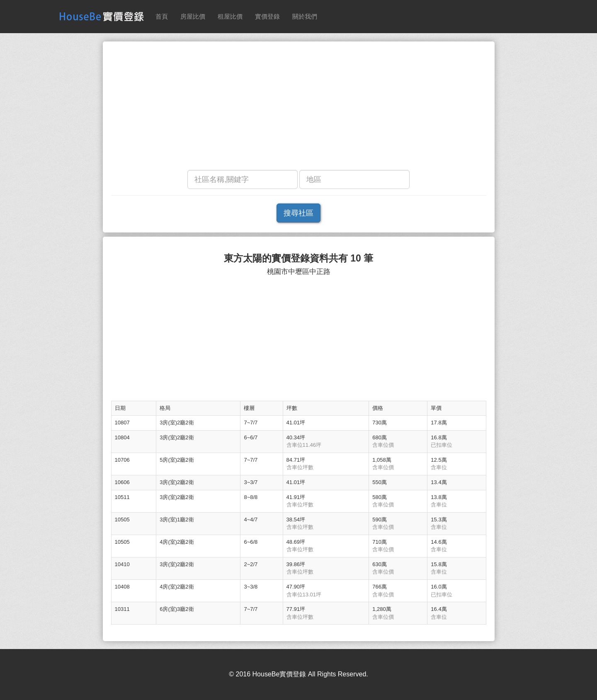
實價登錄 (267, 16)
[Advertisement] (299, 108)
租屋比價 (230, 16)
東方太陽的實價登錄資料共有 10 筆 (298, 258)
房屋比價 (193, 16)
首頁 (162, 16)
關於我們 (305, 16)
